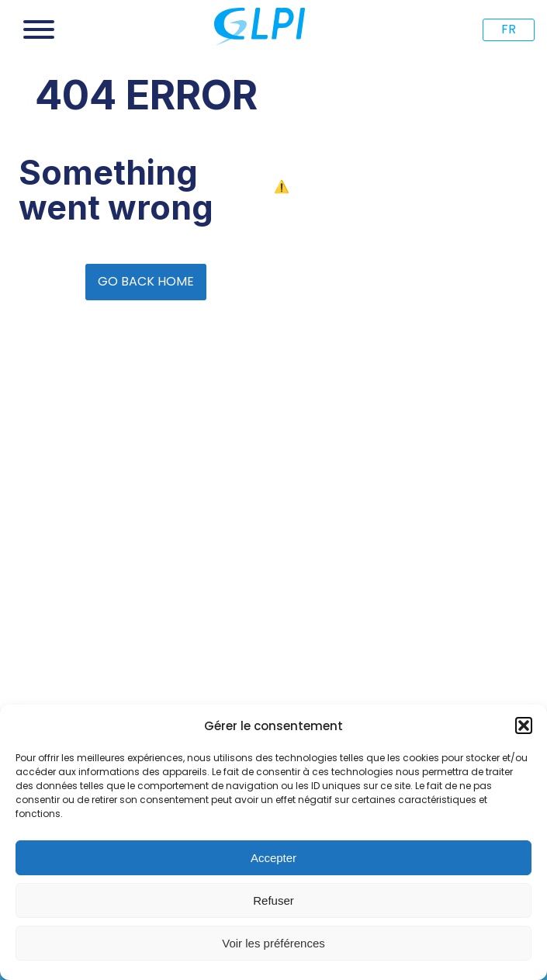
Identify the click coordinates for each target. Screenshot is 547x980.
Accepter (273, 858)
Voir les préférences (273, 943)
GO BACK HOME (146, 281)
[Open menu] (39, 29)
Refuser (273, 900)
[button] (524, 725)
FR (509, 29)
